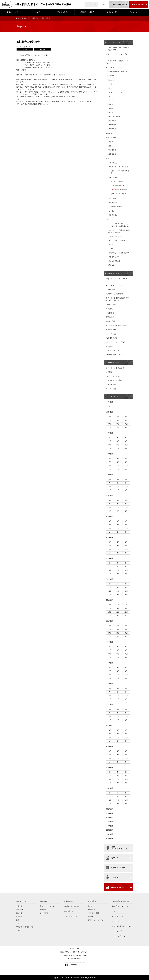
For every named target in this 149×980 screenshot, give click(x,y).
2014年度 (109, 642)
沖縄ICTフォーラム (115, 117)
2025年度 (109, 412)
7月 (110, 420)
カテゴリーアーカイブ (116, 42)
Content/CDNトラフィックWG (117, 72)
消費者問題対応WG (115, 237)
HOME (18, 18)
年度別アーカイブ (114, 396)
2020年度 (109, 516)
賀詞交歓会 (112, 121)
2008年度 (109, 767)
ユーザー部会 (111, 384)
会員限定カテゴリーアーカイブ (119, 273)
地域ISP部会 (113, 202)
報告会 (111, 109)
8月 (118, 420)
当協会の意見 (62, 12)
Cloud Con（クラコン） (117, 92)
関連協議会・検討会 (87, 12)
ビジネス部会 (111, 389)
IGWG (111, 249)
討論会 (111, 100)
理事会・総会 (111, 304)
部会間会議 (110, 313)
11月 (118, 424)
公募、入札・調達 (93, 913)
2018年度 (109, 558)
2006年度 (109, 813)
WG (107, 220)
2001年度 (109, 834)
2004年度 (109, 822)
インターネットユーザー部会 (118, 167)
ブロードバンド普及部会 (115, 368)
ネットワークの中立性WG (117, 241)
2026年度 (109, 402)
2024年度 (109, 433)
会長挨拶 (19, 906)
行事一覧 (43, 910)
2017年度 (109, 579)
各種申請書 (91, 910)
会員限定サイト (94, 901)
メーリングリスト (118, 916)
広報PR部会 (113, 163)
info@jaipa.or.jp (76, 958)
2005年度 (109, 817)
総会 (110, 146)
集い (110, 88)
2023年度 (109, 454)
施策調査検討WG (119, 186)
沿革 (18, 920)
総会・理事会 (111, 138)
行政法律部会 (113, 215)
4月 (110, 407)
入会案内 (19, 931)
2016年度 (109, 600)
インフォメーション (137, 12)
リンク (114, 911)
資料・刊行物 (44, 913)
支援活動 (91, 917)
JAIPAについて (12, 12)
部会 (108, 159)
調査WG (111, 265)
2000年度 (109, 838)
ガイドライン (117, 921)
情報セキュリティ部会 (118, 194)
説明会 (111, 104)
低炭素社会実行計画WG (115, 294)
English (103, 4)
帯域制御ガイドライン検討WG (119, 253)
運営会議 (109, 346)
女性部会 (36, 18)
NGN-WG (112, 245)
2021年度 (109, 496)
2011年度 (109, 705)
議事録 (90, 906)
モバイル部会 (113, 198)
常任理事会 (112, 150)
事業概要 (19, 917)
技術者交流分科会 (117, 206)
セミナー (112, 96)
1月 (110, 427)
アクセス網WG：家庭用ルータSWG (117, 62)
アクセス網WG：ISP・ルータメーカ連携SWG (118, 49)
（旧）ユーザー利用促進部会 (120, 172)
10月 (110, 424)
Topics (24, 18)
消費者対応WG (114, 257)
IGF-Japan (110, 76)
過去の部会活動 (113, 362)
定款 (18, 924)
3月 (126, 427)
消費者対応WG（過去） (115, 355)
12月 (126, 424)
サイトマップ (117, 931)
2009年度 (109, 746)
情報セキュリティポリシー (96, 920)
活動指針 (19, 913)
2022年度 (109, 475)
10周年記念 (112, 125)
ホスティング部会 (117, 182)
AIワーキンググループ (114, 67)
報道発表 (109, 133)
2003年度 (109, 826)
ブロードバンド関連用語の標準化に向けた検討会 (119, 231)
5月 (118, 417)
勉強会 (30, 18)
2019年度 (109, 537)
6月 (126, 417)
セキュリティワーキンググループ (117, 55)
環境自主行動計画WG (120, 189)
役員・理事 (20, 910)
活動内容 (37, 12)
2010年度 (109, 725)
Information (110, 80)
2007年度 (109, 788)
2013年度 (109, 663)
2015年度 (109, 621)
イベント (109, 84)
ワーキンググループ (113, 350)
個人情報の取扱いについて (122, 926)
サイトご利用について (120, 936)
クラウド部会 (113, 178)
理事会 (111, 142)
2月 (118, 427)
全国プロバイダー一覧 (120, 906)
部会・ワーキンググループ (49, 906)
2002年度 (109, 830)
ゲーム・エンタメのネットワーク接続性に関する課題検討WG (119, 225)
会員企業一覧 (112, 12)
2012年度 (109, 684)
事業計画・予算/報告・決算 (25, 927)
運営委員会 (112, 154)
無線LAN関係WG (114, 261)
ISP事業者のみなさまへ (120, 901)
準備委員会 (112, 129)
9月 (126, 420)
